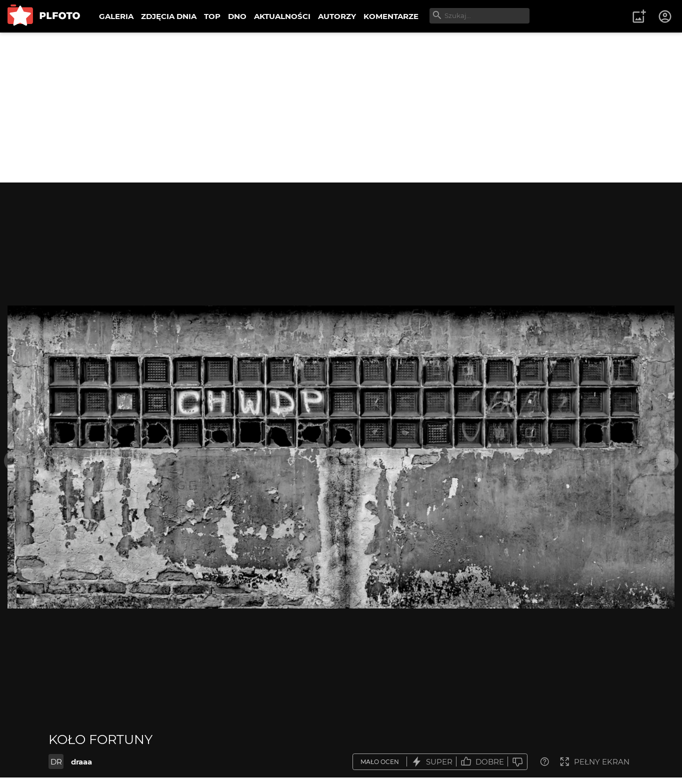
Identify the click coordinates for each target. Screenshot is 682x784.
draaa (81, 762)
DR (56, 762)
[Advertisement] (341, 107)
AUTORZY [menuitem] (337, 16)
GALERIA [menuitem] (116, 16)
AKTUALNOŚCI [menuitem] (282, 16)
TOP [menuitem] (212, 16)
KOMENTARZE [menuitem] (391, 16)
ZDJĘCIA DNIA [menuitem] (169, 16)
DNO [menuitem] (237, 16)
